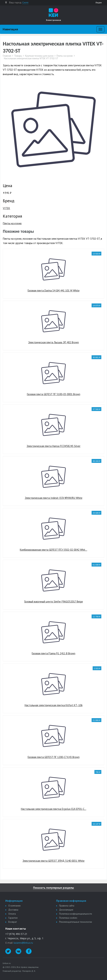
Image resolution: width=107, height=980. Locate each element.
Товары (18, 56)
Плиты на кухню (65, 56)
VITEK (6, 208)
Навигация (10, 29)
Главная (7, 56)
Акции (99, 3)
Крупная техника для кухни (39, 56)
